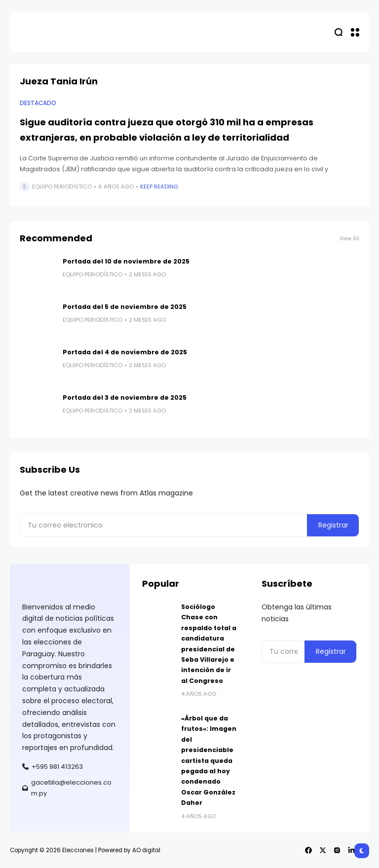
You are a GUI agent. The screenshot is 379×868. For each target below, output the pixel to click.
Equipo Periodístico (62, 187)
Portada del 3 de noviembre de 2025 (125, 397)
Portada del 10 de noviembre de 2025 (126, 261)
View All (349, 239)
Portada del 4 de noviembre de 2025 (125, 352)
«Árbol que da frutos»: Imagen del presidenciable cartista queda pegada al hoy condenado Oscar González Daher (209, 760)
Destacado (38, 103)
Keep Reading (159, 187)
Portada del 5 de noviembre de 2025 (125, 307)
